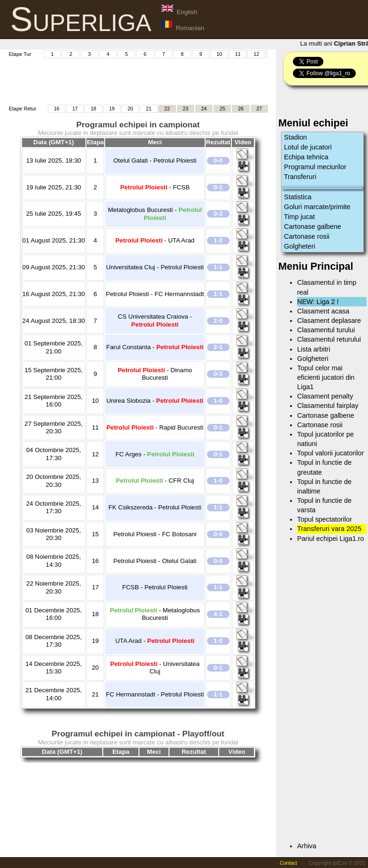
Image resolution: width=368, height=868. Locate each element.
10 (219, 54)
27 (259, 109)
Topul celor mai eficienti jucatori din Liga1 (326, 377)
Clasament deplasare (329, 321)
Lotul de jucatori (308, 147)
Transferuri (300, 177)
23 (185, 109)
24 (204, 109)
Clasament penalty (325, 396)
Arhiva (307, 846)
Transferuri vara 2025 (329, 529)
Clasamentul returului (329, 339)
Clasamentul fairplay (328, 406)
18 (93, 109)
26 (241, 109)
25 (222, 109)
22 (167, 109)
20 (130, 109)
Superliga (81, 19)
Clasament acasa (323, 311)
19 (112, 109)
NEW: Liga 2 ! (318, 302)
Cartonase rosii (307, 236)
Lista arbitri (314, 349)
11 (238, 54)
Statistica (298, 197)
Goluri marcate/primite (317, 207)
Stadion (295, 137)
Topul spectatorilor (325, 519)
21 (149, 109)
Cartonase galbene (313, 227)
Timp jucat (299, 217)
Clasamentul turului (326, 330)
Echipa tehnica (306, 157)
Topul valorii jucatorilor (330, 453)
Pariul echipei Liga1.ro (330, 539)
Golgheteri (299, 246)
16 (57, 109)
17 (75, 109)
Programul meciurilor (315, 167)
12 (256, 54)
